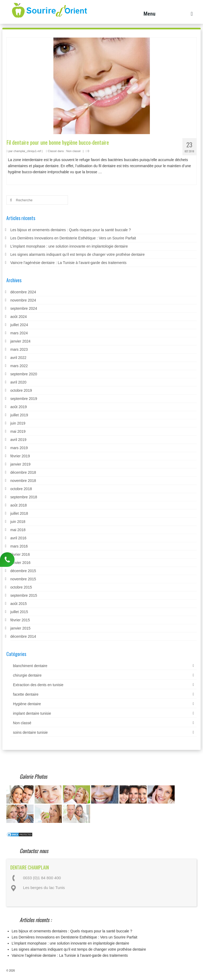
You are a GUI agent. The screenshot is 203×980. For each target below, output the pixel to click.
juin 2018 (18, 522)
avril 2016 (18, 538)
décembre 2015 (23, 571)
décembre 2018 (23, 472)
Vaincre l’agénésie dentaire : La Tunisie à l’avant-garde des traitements (68, 263)
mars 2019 (19, 448)
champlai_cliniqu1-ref (27, 151)
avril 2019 (18, 440)
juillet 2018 (19, 513)
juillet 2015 (19, 612)
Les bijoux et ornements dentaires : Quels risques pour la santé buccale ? (71, 230)
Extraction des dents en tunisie (38, 685)
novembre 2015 (23, 579)
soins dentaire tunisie (30, 732)
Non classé (73, 151)
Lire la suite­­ (113, 172)
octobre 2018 (21, 489)
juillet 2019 (19, 415)
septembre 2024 (24, 308)
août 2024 (19, 317)
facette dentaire (26, 694)
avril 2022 (18, 358)
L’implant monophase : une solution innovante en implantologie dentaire (69, 246)
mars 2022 (19, 366)
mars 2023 (19, 349)
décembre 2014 (23, 636)
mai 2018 (18, 530)
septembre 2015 (24, 595)
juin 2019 (18, 423)
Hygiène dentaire (27, 704)
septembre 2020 (24, 374)
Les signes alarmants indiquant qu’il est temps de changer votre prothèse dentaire (77, 254)
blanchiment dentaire (30, 666)
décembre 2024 (23, 292)
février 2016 (20, 554)
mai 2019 (18, 431)
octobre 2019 (21, 390)
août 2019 (19, 407)
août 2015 (19, 604)
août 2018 (19, 505)
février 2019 (20, 456)
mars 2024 (19, 333)
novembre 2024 (23, 300)
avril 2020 (18, 382)
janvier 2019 (20, 464)
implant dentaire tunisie (32, 713)
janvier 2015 (20, 628)
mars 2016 (19, 546)
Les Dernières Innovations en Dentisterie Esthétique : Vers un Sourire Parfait (73, 238)
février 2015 (20, 620)
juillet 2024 (19, 325)
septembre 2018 (24, 497)
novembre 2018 (23, 481)
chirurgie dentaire (27, 675)
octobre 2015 (21, 587)
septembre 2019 (24, 399)
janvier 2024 (20, 341)
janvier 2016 (20, 563)
